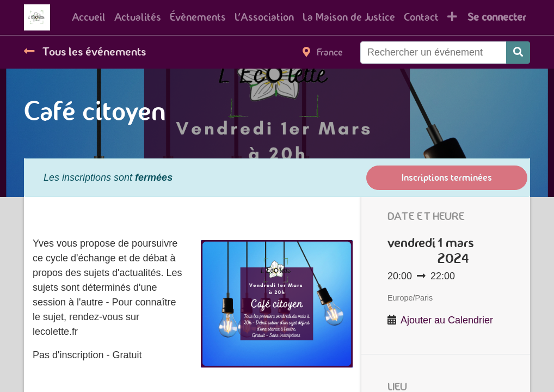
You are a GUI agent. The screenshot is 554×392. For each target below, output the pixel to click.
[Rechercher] (518, 53)
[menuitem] (89, 17)
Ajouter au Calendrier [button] (447, 320)
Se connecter (497, 17)
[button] (452, 17)
